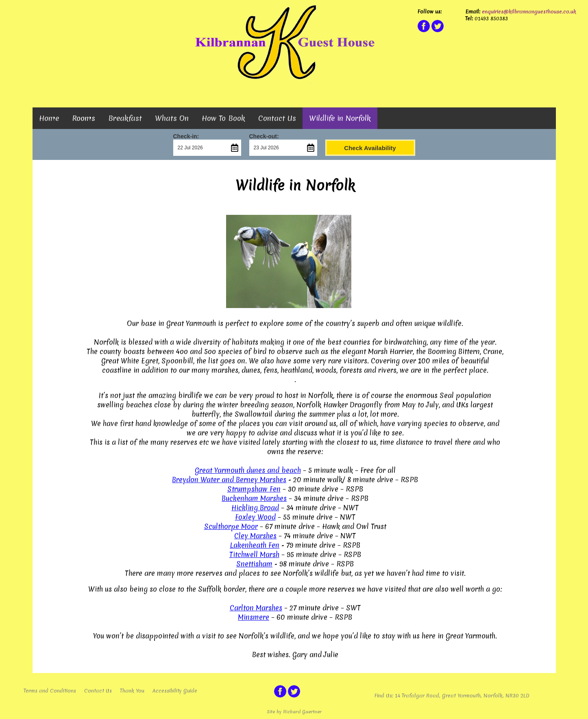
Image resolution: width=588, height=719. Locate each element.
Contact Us (277, 118)
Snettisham (254, 564)
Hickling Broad (255, 508)
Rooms (84, 118)
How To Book (223, 118)
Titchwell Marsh (254, 554)
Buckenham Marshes (254, 498)
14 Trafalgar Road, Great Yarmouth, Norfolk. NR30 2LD (462, 696)
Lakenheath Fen (255, 545)
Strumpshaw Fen (254, 489)
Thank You (132, 691)
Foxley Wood (255, 517)
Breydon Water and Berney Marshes (229, 480)
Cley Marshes (255, 536)
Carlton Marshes (256, 608)
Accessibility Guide (175, 691)
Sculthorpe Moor (231, 526)
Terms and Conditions (50, 691)
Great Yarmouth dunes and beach (248, 470)
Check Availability (370, 148)
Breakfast (125, 118)
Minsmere (254, 617)
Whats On (172, 118)
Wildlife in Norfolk (340, 118)
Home (49, 118)
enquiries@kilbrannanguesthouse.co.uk (528, 12)
